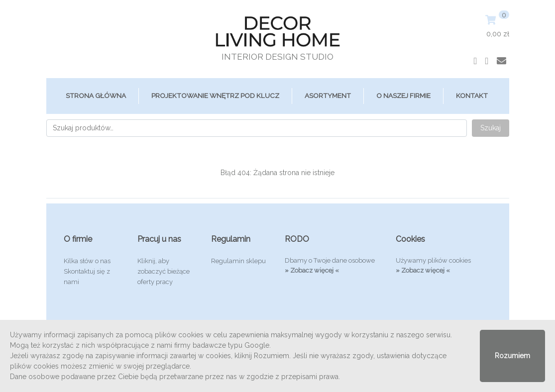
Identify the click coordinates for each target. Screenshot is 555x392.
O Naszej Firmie (403, 96)
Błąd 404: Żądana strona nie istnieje (277, 173)
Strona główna (96, 96)
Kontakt (472, 96)
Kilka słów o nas (87, 261)
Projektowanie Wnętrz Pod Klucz (215, 96)
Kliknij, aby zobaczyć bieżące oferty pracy (164, 271)
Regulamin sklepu (238, 261)
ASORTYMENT (328, 96)
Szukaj (491, 128)
